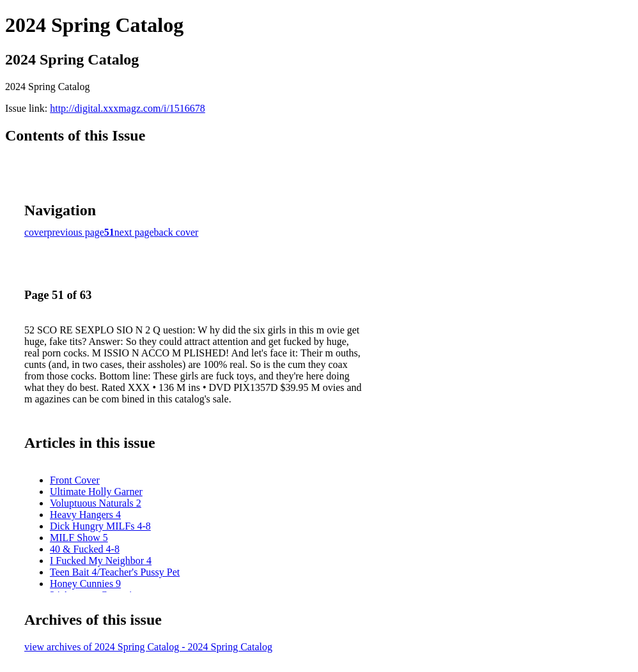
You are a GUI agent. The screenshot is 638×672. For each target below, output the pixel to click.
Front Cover (75, 480)
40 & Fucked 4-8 (85, 549)
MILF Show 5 (79, 538)
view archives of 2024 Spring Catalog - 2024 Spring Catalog (148, 647)
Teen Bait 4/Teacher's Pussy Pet (115, 572)
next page (134, 232)
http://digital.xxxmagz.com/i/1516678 (128, 108)
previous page (76, 232)
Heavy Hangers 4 (85, 515)
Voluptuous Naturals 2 (96, 503)
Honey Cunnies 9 (85, 584)
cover (36, 232)
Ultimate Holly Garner (96, 492)
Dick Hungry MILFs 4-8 (100, 526)
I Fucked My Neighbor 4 (101, 561)
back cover (176, 232)
